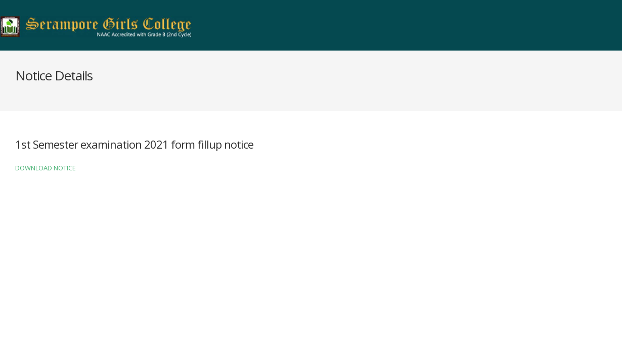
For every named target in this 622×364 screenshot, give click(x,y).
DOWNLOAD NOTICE (46, 168)
